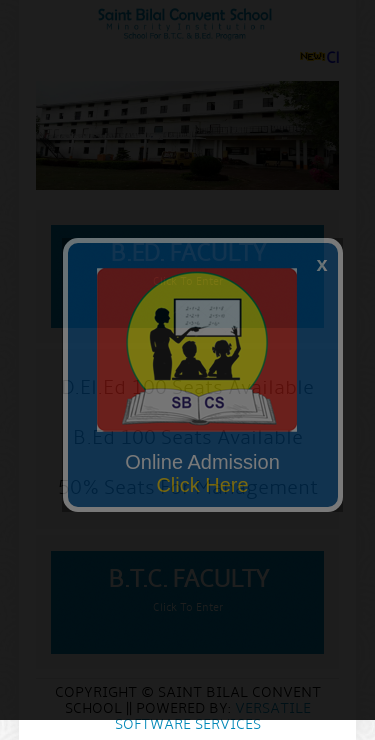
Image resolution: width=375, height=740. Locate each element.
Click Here (202, 485)
